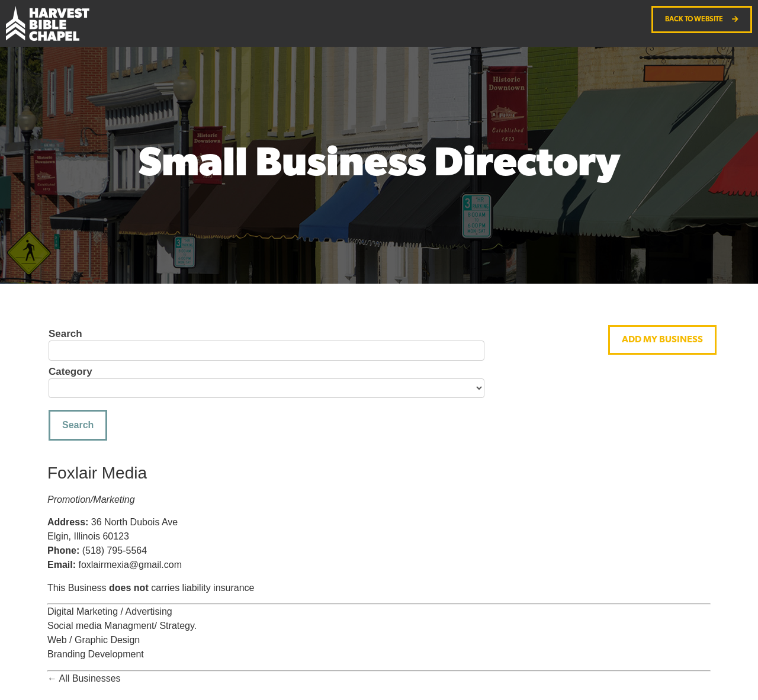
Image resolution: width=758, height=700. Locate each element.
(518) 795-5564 (115, 550)
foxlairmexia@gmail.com (130, 565)
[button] (662, 340)
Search (65, 334)
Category (70, 372)
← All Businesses (84, 678)
